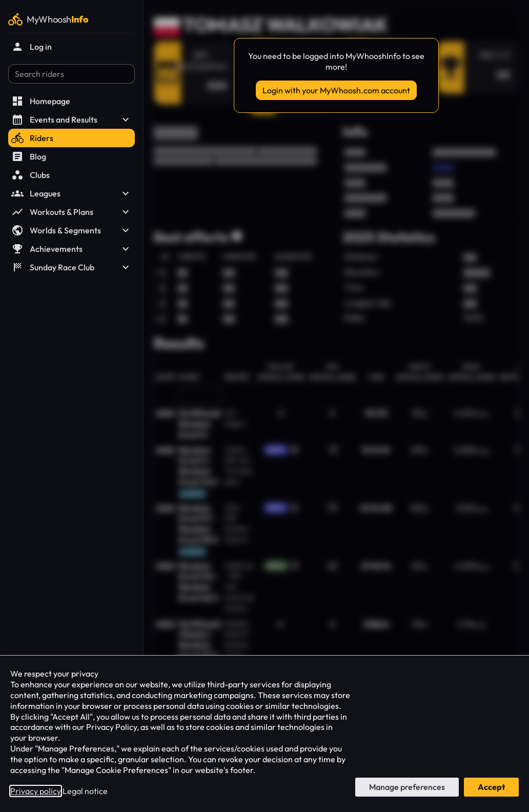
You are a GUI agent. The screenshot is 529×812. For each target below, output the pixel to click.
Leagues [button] (72, 193)
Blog (29, 156)
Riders (32, 138)
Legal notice (85, 791)
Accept (491, 787)
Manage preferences (407, 787)
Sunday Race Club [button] (72, 267)
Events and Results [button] (72, 120)
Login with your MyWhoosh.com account (336, 90)
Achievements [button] (72, 249)
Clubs (30, 175)
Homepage (41, 101)
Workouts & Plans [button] (72, 212)
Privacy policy (36, 791)
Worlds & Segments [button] (72, 230)
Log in (32, 47)
